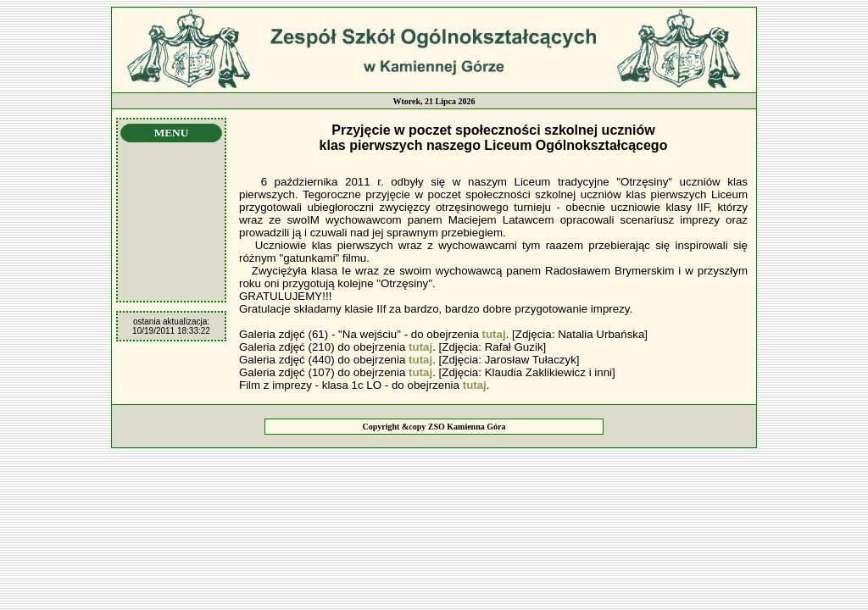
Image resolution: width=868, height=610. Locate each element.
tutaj (494, 334)
